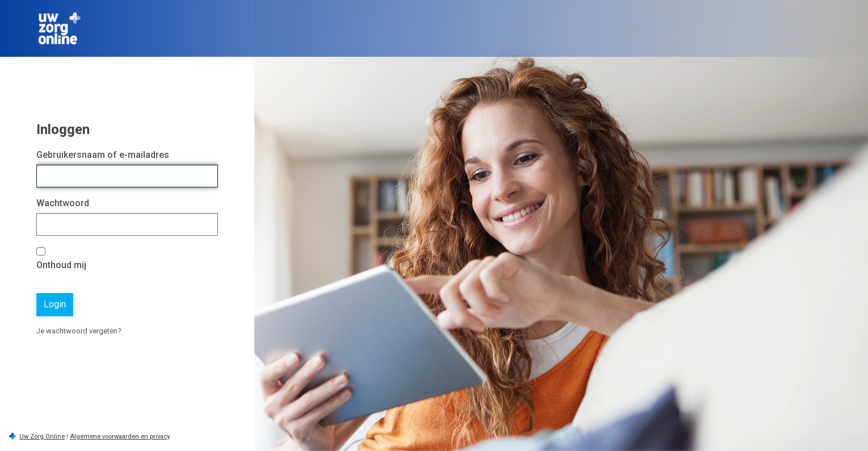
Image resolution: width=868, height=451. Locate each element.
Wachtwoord (63, 203)
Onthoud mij (61, 265)
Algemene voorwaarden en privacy (120, 437)
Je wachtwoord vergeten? (79, 331)
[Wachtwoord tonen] (207, 225)
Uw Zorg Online (42, 437)
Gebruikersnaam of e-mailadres (103, 155)
